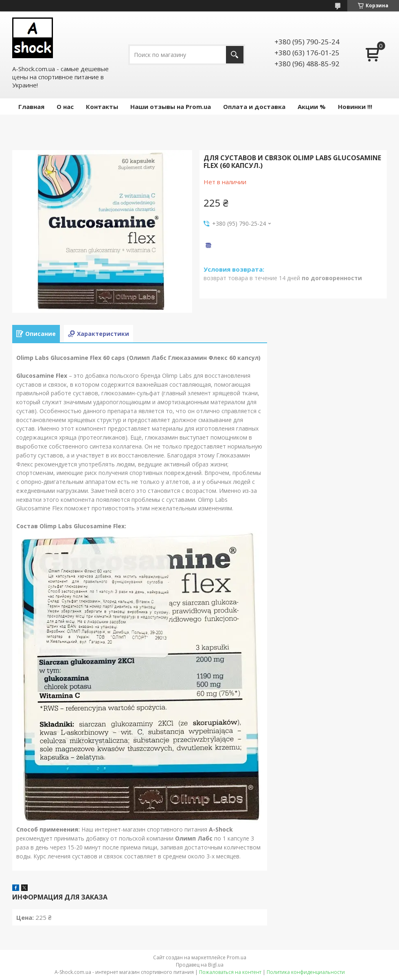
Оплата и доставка (254, 107)
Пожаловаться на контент (230, 972)
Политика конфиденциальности (306, 972)
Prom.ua (237, 957)
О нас (65, 107)
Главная (31, 107)
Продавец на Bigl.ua (200, 965)
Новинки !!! (355, 107)
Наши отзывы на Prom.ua (171, 107)
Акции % (312, 107)
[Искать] (235, 55)
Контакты (102, 107)
